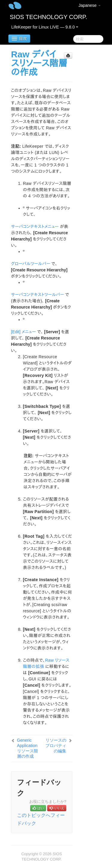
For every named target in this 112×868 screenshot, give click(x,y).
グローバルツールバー (31, 264)
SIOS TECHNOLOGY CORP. (49, 17)
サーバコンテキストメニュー (35, 227)
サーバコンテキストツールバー (38, 295)
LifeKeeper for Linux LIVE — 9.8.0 (45, 27)
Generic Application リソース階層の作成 (27, 748)
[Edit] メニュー (24, 332)
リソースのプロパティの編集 (56, 746)
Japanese (90, 5)
